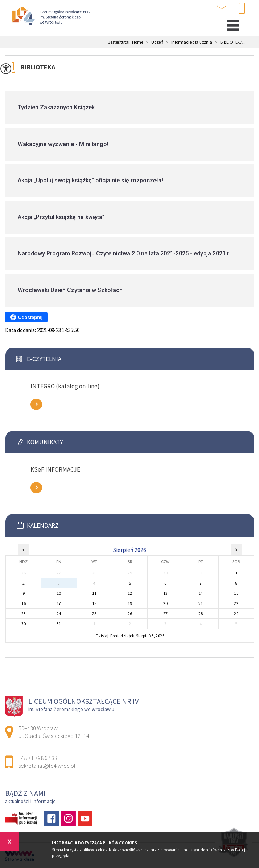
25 (94, 613)
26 (130, 613)
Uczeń (153, 42)
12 (130, 593)
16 (24, 603)
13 (165, 593)
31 (59, 624)
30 (24, 624)
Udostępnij (26, 317)
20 (165, 603)
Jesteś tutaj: (120, 42)
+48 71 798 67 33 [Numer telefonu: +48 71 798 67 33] (38, 758)
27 (165, 613)
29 (236, 613)
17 (59, 603)
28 (201, 613)
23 (24, 613)
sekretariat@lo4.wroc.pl (222, 8)
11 (94, 593)
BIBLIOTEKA (38, 67)
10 (59, 593)
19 (130, 603)
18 (94, 603)
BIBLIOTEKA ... (229, 42)
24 (59, 613)
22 (236, 603)
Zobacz (36, 404)
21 (201, 603)
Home (138, 42)
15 (236, 593)
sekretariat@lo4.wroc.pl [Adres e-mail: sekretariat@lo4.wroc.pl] (47, 766)
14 (201, 593)
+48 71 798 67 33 (242, 9)
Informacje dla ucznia (188, 42)
